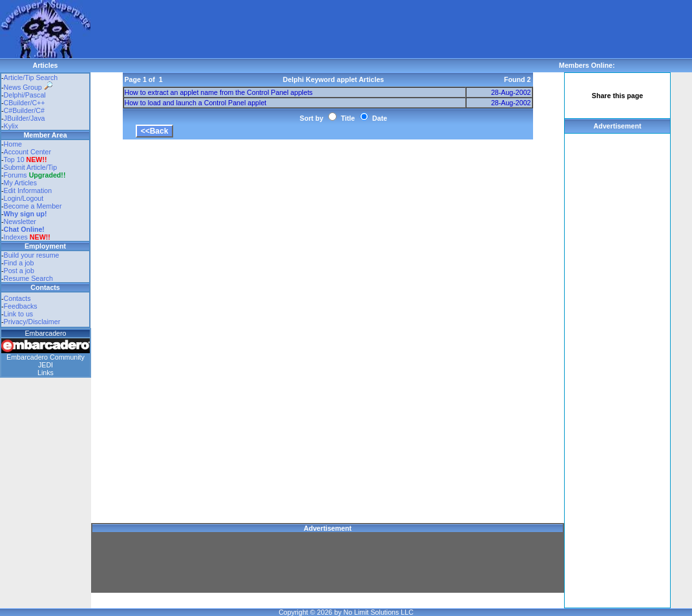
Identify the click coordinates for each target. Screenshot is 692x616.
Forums (35, 175)
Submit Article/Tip (31, 167)
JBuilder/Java (25, 118)
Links (46, 373)
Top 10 (14, 159)
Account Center (27, 152)
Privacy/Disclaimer (32, 322)
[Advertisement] (326, 29)
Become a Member (33, 206)
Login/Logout (24, 198)
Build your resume (32, 255)
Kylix (11, 126)
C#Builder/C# (24, 110)
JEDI (46, 365)
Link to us (19, 314)
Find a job (19, 263)
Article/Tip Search (31, 77)
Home (13, 144)
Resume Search (28, 278)
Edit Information (28, 190)
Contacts (17, 298)
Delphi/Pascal (25, 95)
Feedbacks (21, 306)
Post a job (19, 271)
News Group (28, 87)
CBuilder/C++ (25, 103)
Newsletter (20, 221)
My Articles (21, 183)
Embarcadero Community (46, 357)
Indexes (16, 237)
